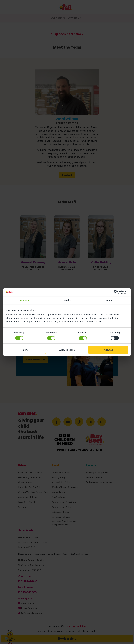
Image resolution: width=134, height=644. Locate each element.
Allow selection (67, 350)
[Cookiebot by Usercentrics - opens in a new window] (116, 292)
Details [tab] (67, 300)
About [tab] (109, 300)
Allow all (108, 350)
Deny (26, 350)
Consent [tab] (25, 300)
